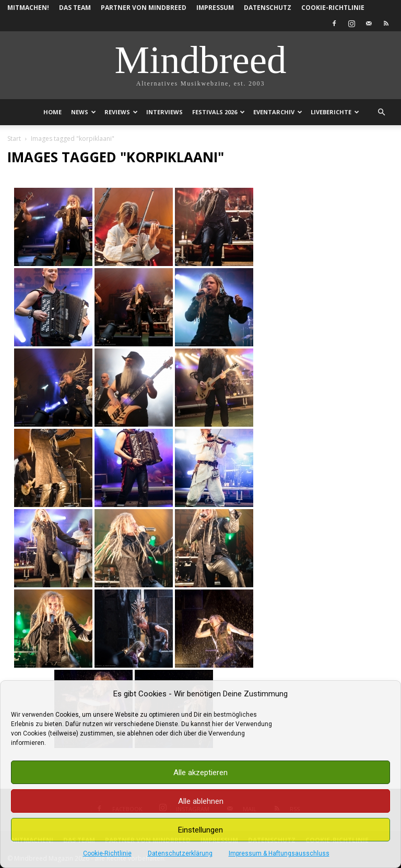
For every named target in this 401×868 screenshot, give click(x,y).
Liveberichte (335, 112)
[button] (381, 112)
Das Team (75, 8)
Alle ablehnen (201, 801)
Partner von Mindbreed (144, 8)
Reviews (121, 112)
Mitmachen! (28, 8)
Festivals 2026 (219, 112)
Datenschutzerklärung (180, 853)
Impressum (215, 8)
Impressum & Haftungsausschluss (279, 853)
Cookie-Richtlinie (107, 853)
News (84, 112)
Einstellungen (200, 830)
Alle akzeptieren (200, 773)
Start (14, 138)
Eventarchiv (278, 112)
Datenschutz (268, 8)
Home (52, 112)
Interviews (164, 112)
